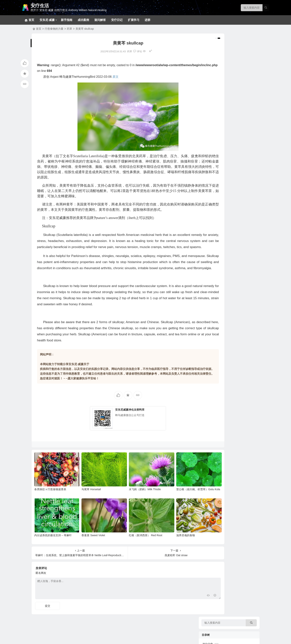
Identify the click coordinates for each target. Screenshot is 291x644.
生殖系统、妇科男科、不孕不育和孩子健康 (232, 155)
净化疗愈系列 (215, 448)
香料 (210, 290)
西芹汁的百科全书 (218, 332)
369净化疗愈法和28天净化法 (224, 90)
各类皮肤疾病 (215, 149)
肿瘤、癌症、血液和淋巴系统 (224, 166)
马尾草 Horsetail (84, 501)
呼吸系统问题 (215, 178)
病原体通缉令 (215, 237)
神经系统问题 (215, 138)
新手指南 (67, 20)
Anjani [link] (54, 77)
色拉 (210, 391)
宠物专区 (212, 67)
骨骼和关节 (214, 212)
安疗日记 (117, 20)
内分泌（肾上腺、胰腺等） (223, 195)
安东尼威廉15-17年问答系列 (224, 429)
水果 (210, 307)
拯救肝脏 (212, 132)
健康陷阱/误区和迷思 (219, 248)
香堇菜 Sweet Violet (86, 542)
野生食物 (212, 267)
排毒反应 (212, 85)
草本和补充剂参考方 (219, 119)
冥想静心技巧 (215, 79)
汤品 (210, 374)
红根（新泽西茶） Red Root (132, 542)
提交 (48, 613)
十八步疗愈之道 (216, 102)
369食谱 (212, 356)
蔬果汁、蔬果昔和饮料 (220, 385)
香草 (210, 284)
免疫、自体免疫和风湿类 (222, 161)
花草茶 (211, 296)
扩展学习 (134, 20)
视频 (210, 442)
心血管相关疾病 (216, 172)
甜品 (210, 368)
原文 (116, 77)
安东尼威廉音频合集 (219, 423)
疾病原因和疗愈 (216, 459)
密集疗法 (212, 113)
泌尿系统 (212, 201)
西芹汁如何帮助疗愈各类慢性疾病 (227, 337)
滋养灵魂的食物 (165, 542)
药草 (69, 29)
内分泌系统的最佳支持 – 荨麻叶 (53, 542)
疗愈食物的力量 (54, 29)
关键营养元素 (215, 278)
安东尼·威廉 (47, 20)
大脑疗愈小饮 (215, 351)
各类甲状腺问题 (216, 223)
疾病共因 (208, 230)
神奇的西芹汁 (210, 325)
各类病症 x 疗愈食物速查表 (50, 501)
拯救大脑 (212, 218)
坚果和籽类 (214, 273)
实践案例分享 (215, 404)
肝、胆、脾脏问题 (218, 189)
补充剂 (206, 466)
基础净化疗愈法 (216, 96)
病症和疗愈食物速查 (219, 318)
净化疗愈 (208, 61)
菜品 (210, 379)
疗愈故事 (208, 397)
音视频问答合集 (212, 416)
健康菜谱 (208, 489)
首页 (39, 29)
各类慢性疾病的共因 (219, 242)
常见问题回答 (215, 73)
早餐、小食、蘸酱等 (219, 362)
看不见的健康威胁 (218, 254)
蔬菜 (210, 313)
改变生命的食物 (216, 453)
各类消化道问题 (216, 144)
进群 (147, 20)
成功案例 (83, 20)
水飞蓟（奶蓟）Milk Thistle (131, 501)
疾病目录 (208, 125)
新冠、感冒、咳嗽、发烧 (222, 183)
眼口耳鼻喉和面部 (218, 206)
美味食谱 (208, 344)
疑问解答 (100, 20)
